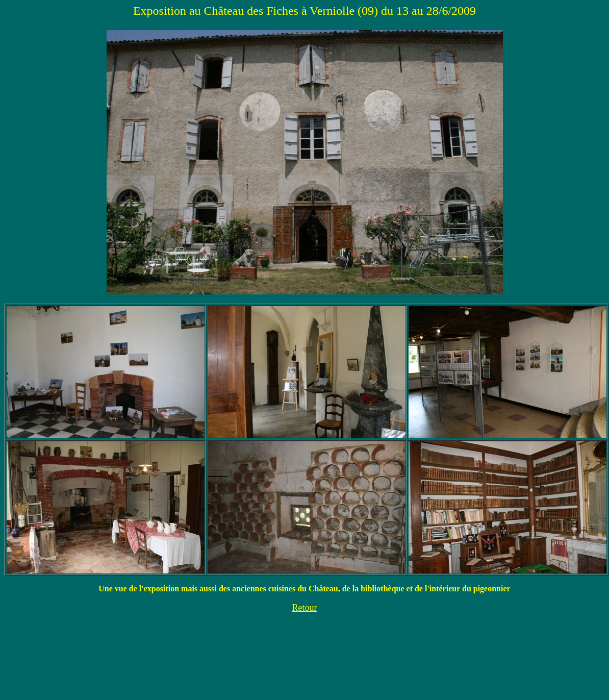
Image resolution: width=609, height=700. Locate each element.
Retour (305, 608)
